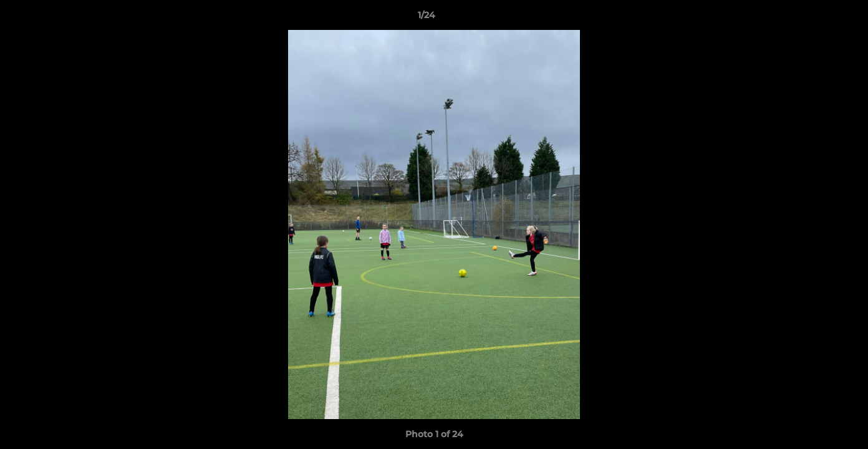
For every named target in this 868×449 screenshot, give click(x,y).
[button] (816, 18)
